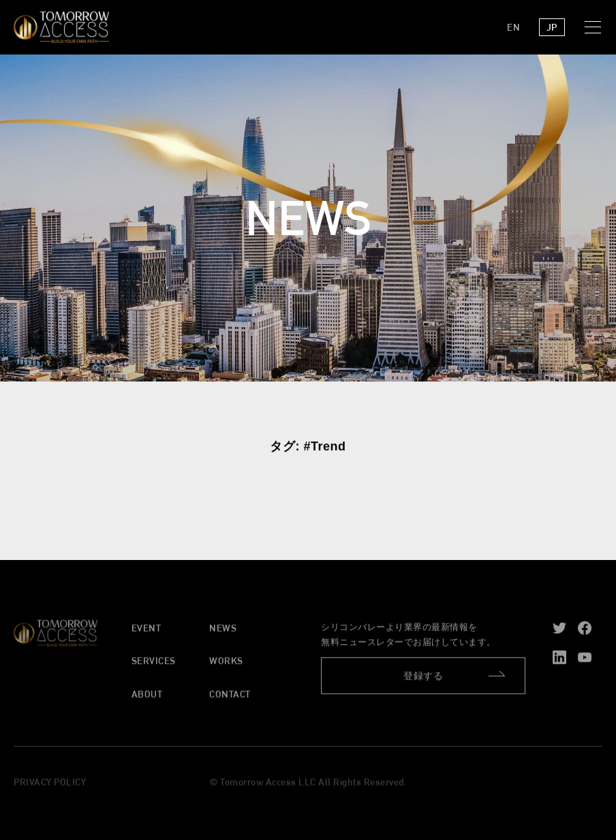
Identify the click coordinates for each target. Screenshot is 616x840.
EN (513, 27)
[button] (596, 27)
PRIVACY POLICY (50, 784)
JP (552, 27)
